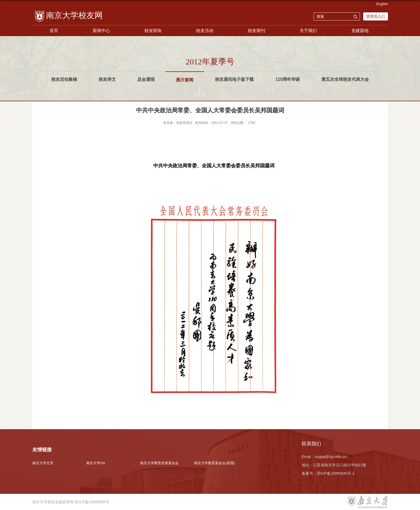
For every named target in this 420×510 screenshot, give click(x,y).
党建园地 (360, 31)
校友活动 (205, 31)
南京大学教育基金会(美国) (214, 463)
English (382, 4)
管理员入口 (376, 16)
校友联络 (153, 31)
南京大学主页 (43, 463)
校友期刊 (256, 31)
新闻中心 (101, 31)
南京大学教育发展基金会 (159, 463)
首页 (54, 31)
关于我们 (308, 31)
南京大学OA (96, 463)
